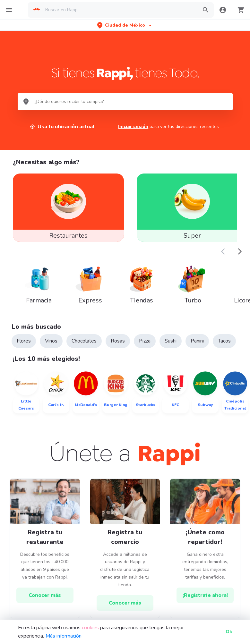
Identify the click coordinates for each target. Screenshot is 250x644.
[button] (125, 25)
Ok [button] (229, 632)
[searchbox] (120, 10)
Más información (64, 636)
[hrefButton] (45, 596)
